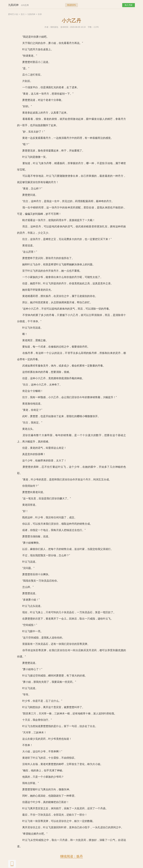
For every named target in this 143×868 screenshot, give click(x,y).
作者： (47, 27)
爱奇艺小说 (13, 14)
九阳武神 (31, 14)
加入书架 (129, 5)
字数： (91, 27)
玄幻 (23, 14)
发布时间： (65, 27)
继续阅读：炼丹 (71, 856)
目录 (40, 14)
